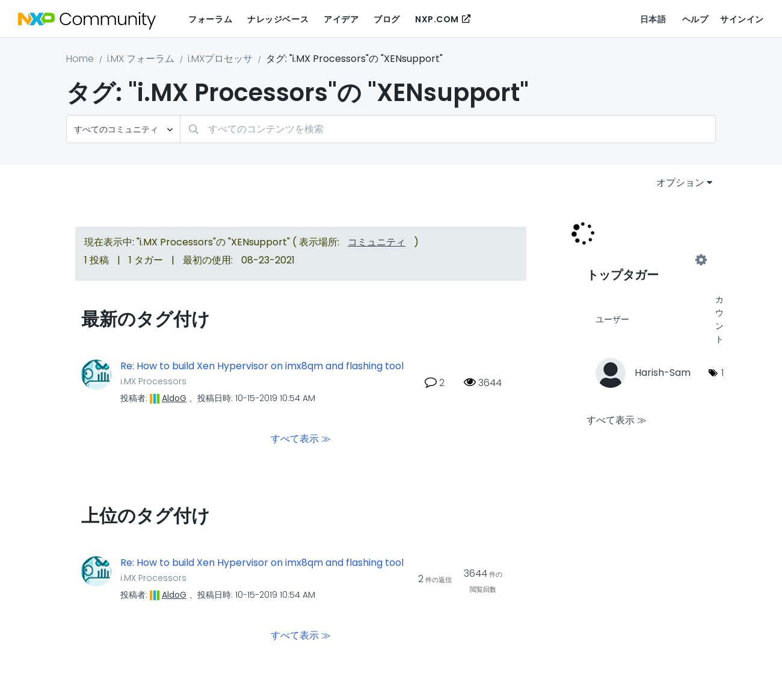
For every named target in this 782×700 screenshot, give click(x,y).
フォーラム (210, 19)
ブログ (387, 19)
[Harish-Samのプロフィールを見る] (663, 373)
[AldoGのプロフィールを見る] (174, 398)
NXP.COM (437, 19)
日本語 (653, 19)
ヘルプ (695, 19)
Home (80, 59)
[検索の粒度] (123, 129)
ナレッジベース (278, 19)
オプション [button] (680, 183)
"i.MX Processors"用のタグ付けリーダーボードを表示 (644, 260)
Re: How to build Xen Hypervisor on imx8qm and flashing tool (262, 366)
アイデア (341, 19)
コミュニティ (377, 242)
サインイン (742, 19)
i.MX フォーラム (141, 59)
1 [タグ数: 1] (722, 373)
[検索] (448, 129)
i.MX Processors (153, 381)
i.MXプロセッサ (220, 59)
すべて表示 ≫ (301, 438)
